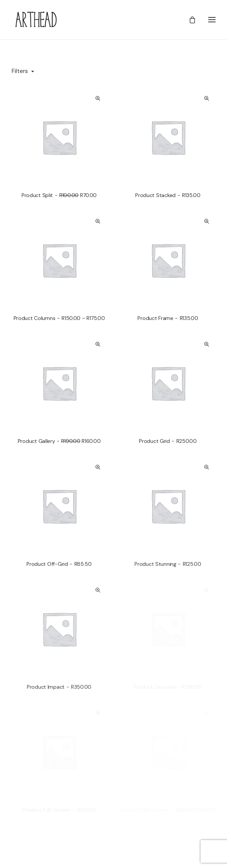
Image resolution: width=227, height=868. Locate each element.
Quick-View (98, 99)
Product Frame (168, 318)
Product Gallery (59, 441)
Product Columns (59, 318)
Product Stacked (168, 195)
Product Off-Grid (59, 564)
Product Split (59, 195)
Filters (20, 71)
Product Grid (168, 441)
